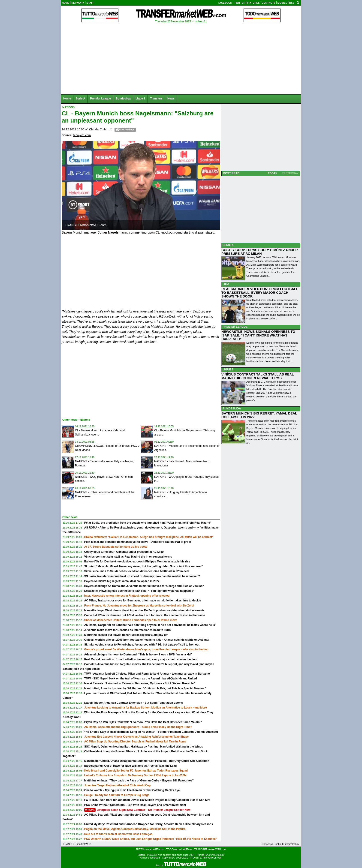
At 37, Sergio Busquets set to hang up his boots (116, 547)
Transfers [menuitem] (156, 99)
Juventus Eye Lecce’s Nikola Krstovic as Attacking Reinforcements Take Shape (136, 737)
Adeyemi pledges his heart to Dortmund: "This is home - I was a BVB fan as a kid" (138, 655)
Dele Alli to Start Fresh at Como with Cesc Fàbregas (118, 834)
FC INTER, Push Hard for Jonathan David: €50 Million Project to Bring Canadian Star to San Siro (147, 800)
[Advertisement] (96, 380)
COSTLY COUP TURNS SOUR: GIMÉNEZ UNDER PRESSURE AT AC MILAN (260, 252)
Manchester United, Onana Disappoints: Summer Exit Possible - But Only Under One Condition (147, 761)
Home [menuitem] (67, 99)
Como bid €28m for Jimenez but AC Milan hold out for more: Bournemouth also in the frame (145, 615)
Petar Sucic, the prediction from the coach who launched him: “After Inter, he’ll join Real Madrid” (148, 523)
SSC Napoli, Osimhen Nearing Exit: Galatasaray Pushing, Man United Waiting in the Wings (144, 747)
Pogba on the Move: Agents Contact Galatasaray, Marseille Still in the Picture (135, 829)
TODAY (273, 173)
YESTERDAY (290, 173)
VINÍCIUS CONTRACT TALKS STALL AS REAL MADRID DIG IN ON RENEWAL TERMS (258, 376)
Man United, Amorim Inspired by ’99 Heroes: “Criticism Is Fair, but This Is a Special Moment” (145, 688)
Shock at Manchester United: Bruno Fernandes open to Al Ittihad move (131, 620)
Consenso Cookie (272, 844)
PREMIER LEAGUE (235, 327)
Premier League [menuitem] (100, 99)
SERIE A (228, 245)
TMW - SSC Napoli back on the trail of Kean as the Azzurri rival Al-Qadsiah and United (141, 679)
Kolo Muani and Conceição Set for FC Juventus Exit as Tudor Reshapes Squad (136, 771)
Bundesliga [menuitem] (123, 99)
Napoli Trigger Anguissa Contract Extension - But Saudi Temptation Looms (134, 703)
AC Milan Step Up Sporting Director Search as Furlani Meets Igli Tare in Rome (135, 742)
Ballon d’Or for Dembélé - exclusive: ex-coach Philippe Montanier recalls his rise (137, 562)
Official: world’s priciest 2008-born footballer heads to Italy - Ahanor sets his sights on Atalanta (147, 640)
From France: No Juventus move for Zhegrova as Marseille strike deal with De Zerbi (139, 606)
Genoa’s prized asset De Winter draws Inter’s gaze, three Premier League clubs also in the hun (146, 649)
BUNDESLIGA (232, 408)
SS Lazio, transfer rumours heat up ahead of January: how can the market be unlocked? (142, 576)
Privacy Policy (291, 844)
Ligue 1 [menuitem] (140, 99)
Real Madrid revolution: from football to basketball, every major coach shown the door (141, 659)
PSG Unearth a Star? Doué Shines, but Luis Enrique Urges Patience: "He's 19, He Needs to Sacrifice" (151, 839)
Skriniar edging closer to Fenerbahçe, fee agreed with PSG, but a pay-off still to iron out (142, 645)
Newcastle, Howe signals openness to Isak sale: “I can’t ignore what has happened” (139, 591)
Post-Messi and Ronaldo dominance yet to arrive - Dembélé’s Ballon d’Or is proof (138, 542)
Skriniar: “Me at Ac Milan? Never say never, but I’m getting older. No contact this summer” (144, 566)
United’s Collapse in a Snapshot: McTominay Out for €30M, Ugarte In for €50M (135, 775)
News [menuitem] (171, 99)
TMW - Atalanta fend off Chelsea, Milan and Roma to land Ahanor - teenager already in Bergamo (147, 674)
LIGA (226, 284)
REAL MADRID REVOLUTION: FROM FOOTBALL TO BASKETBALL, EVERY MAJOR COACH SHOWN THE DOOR (260, 293)
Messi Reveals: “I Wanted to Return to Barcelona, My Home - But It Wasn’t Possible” (140, 683)
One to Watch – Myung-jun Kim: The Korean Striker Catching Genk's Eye (132, 790)
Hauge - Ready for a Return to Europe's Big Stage (117, 795)
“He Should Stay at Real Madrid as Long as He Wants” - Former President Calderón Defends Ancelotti (151, 732)
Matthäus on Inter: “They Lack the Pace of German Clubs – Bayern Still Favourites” (139, 781)
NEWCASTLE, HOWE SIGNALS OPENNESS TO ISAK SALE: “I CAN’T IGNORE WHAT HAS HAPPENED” (258, 335)
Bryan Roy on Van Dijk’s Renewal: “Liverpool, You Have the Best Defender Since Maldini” (143, 722)
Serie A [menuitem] (80, 99)
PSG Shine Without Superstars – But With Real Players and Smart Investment (135, 805)
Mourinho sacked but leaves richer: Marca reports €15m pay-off (126, 635)
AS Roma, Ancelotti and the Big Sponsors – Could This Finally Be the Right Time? (138, 727)
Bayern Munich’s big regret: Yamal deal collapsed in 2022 (122, 581)
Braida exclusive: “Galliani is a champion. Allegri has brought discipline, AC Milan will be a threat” (149, 537)
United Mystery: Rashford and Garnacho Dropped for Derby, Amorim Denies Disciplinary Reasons (149, 824)
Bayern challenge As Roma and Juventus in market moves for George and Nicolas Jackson (144, 586)
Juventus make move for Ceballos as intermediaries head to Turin (128, 630)
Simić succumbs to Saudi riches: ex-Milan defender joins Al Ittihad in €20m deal (137, 571)
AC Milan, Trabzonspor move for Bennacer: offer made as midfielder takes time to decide (143, 601)
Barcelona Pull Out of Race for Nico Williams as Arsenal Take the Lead (131, 766)
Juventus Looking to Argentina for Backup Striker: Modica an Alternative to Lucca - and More (146, 708)
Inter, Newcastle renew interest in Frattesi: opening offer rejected (127, 596)
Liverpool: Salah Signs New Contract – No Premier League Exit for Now (137, 810)
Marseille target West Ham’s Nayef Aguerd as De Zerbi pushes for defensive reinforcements (144, 610)
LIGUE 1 (228, 369)
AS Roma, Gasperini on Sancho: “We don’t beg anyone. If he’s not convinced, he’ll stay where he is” (150, 625)
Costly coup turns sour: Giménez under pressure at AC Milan (124, 552)
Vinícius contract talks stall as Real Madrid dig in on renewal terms (128, 557)
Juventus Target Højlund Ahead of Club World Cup (118, 785)
